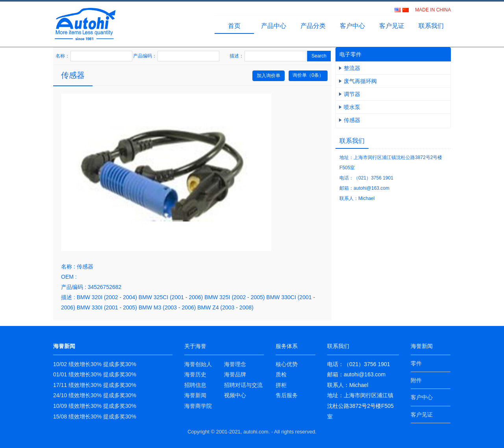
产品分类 (313, 26)
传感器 (352, 120)
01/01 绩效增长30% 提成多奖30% (95, 374)
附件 (416, 380)
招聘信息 (195, 385)
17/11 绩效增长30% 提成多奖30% (95, 385)
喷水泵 (352, 107)
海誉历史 (195, 374)
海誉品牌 (235, 374)
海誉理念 (235, 364)
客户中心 (352, 26)
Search (319, 56)
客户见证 (392, 26)
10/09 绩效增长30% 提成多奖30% (95, 406)
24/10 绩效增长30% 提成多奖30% (95, 395)
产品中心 (274, 26)
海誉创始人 (198, 364)
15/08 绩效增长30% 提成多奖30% (95, 417)
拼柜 (281, 385)
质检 (281, 374)
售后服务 (287, 395)
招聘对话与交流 (243, 385)
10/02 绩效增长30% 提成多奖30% (95, 364)
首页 (234, 26)
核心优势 (287, 364)
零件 (416, 363)
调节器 (352, 94)
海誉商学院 (198, 406)
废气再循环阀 (360, 81)
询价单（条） (308, 75)
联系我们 (431, 26)
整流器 (352, 68)
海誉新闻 (195, 395)
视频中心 (235, 395)
